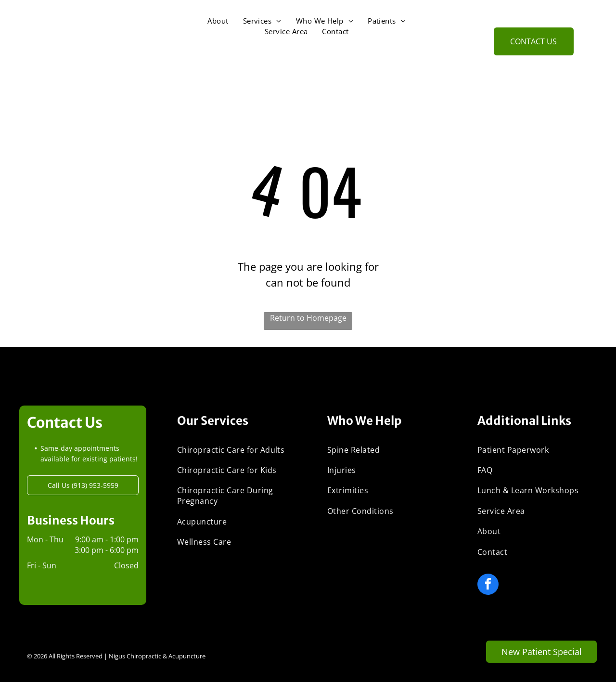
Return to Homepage (308, 318)
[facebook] (488, 585)
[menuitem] (218, 21)
